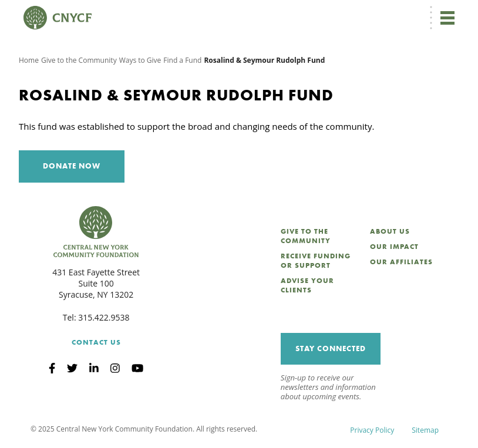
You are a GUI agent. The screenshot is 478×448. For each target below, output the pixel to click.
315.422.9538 (104, 317)
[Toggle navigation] (447, 18)
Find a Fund (182, 60)
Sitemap (425, 430)
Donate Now (72, 166)
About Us (390, 231)
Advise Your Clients (307, 285)
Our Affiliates (401, 262)
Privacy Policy (372, 430)
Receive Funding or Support (316, 261)
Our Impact (394, 247)
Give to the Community (79, 60)
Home (29, 60)
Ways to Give (140, 60)
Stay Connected (331, 348)
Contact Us (96, 342)
